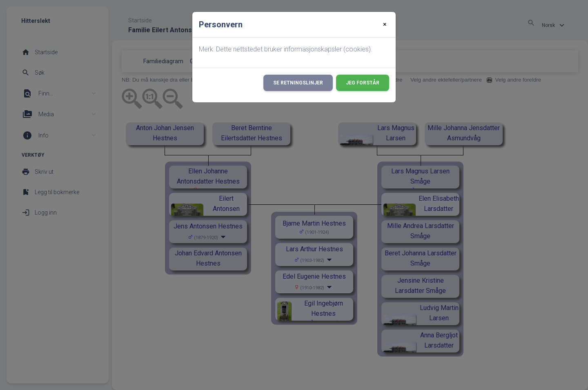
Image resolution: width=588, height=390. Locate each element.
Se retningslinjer (298, 83)
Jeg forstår (363, 83)
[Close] (385, 24)
